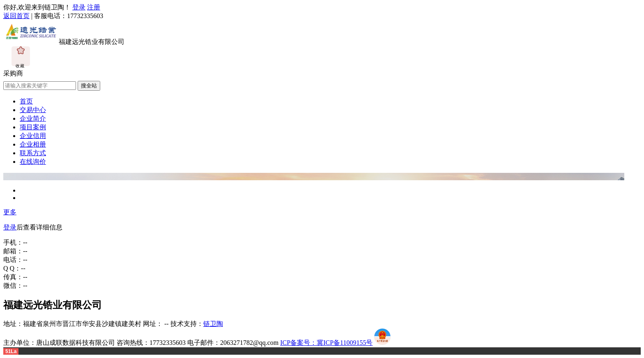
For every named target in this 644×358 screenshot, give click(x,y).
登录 (79, 7)
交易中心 (33, 110)
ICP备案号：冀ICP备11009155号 (326, 343)
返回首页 (16, 16)
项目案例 (33, 127)
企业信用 (33, 136)
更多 (10, 212)
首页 (26, 101)
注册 (94, 7)
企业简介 (33, 118)
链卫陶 (213, 324)
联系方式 (33, 153)
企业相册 (33, 144)
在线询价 (33, 162)
